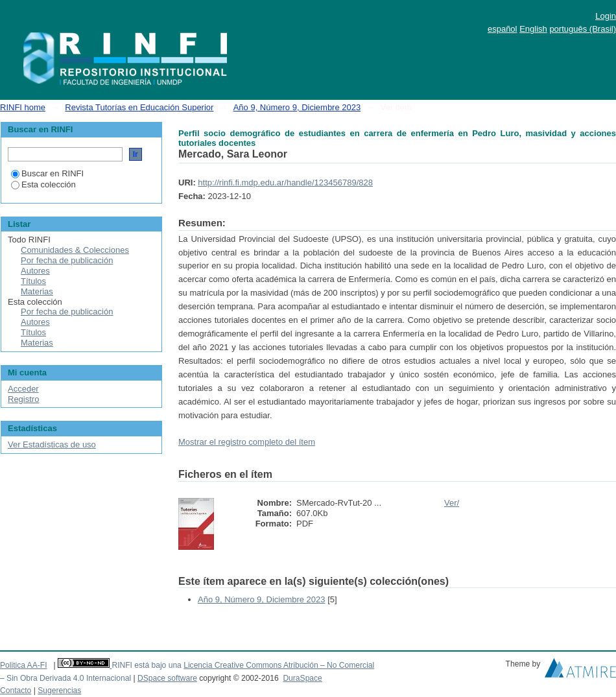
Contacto (16, 691)
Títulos (33, 281)
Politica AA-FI (24, 665)
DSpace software (167, 678)
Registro (23, 399)
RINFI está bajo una (146, 665)
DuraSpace (302, 678)
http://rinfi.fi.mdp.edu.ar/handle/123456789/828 (285, 183)
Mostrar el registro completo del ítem (247, 442)
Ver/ (452, 503)
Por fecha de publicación (67, 260)
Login (606, 16)
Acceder (23, 389)
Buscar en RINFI (47, 173)
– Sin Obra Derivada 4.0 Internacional (65, 678)
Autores (35, 271)
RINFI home (23, 107)
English (533, 29)
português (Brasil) (583, 29)
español (503, 29)
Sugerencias (59, 691)
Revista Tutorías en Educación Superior (139, 107)
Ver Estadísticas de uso (52, 444)
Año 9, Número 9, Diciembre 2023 (297, 107)
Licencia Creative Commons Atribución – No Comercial (279, 665)
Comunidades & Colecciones (75, 250)
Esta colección (43, 184)
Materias (37, 291)
